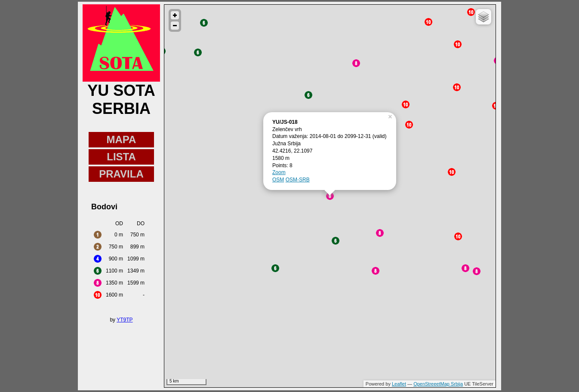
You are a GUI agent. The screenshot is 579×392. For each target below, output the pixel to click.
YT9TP (125, 320)
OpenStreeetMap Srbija (438, 384)
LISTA (121, 157)
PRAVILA (121, 174)
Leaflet (399, 384)
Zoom (279, 172)
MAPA (122, 139)
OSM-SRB (298, 180)
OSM (278, 180)
